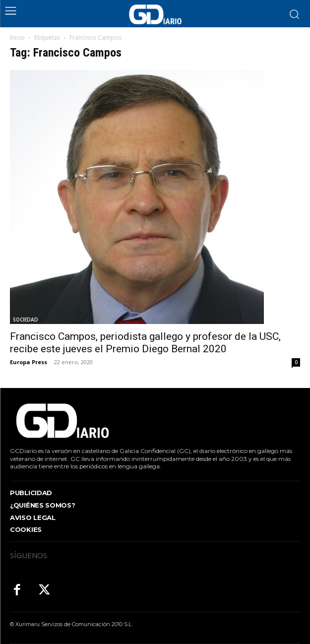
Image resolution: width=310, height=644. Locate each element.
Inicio (17, 37)
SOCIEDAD (26, 320)
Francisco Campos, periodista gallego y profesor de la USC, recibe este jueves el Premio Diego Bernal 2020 (145, 343)
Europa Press (29, 362)
